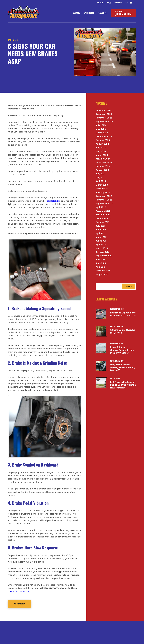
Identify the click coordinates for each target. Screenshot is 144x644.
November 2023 (104, 162)
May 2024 (101, 151)
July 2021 (100, 226)
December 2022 (104, 196)
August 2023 (102, 170)
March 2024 (102, 155)
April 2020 (101, 245)
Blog (109, 3)
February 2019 (103, 271)
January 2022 (103, 215)
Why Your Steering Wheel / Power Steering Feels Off (123, 367)
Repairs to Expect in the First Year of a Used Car (123, 314)
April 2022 (101, 207)
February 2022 (103, 211)
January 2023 (103, 192)
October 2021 (102, 222)
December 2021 (103, 218)
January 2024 (103, 159)
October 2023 (103, 166)
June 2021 (101, 230)
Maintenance (89, 13)
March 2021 (101, 237)
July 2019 (100, 259)
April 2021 (100, 233)
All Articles (19, 604)
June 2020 (101, 241)
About (100, 3)
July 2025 (101, 125)
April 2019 (100, 267)
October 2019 (102, 252)
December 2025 (104, 114)
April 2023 (101, 181)
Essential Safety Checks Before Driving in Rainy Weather (122, 350)
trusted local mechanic (20, 591)
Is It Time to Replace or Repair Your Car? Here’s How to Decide (123, 385)
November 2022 (104, 200)
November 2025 (104, 118)
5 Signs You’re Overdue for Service (123, 331)
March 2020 (102, 248)
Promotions (103, 13)
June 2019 (101, 263)
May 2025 (101, 129)
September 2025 (104, 121)
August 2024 (102, 144)
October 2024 (103, 140)
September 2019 (104, 256)
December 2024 (104, 136)
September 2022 (104, 204)
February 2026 (103, 110)
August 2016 (102, 274)
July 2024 (101, 148)
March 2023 (102, 185)
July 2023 (101, 174)
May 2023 (101, 177)
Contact (118, 3)
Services (77, 13)
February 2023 (103, 189)
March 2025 (102, 133)
